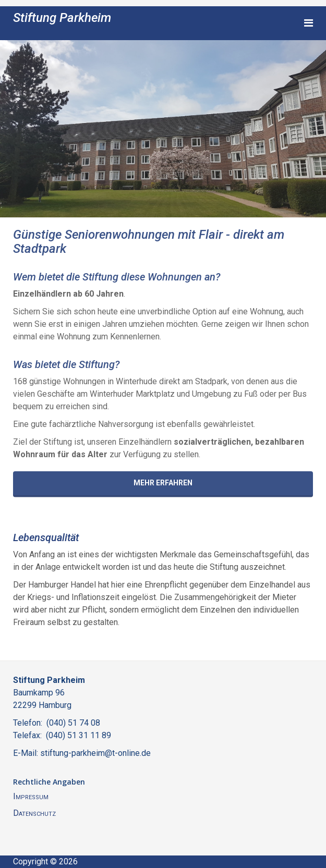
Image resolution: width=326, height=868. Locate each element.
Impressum (31, 796)
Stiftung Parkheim (62, 18)
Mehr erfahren (163, 483)
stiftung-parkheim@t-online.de (95, 753)
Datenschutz (34, 813)
